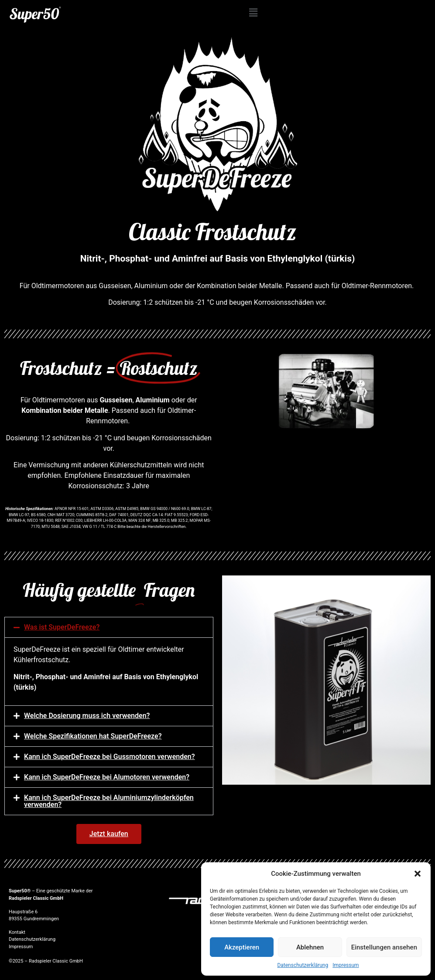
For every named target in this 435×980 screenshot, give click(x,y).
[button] (418, 874)
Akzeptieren (242, 947)
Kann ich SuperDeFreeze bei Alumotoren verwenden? (107, 777)
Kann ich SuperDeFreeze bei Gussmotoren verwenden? (110, 757)
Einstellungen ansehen (384, 947)
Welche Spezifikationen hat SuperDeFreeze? (93, 736)
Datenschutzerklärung (303, 965)
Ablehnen (310, 947)
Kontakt (17, 932)
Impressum (346, 965)
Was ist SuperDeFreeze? (62, 627)
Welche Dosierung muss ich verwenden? (87, 716)
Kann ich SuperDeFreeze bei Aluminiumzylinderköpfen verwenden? (109, 801)
